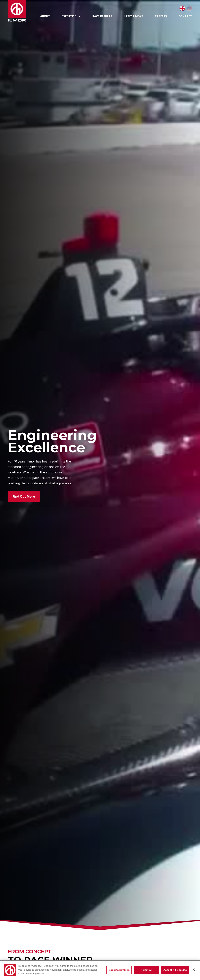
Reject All (146, 970)
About (45, 16)
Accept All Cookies (175, 970)
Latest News (133, 16)
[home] (21, 11)
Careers (161, 16)
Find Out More (24, 496)
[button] (71, 16)
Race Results (102, 16)
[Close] (194, 970)
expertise (69, 16)
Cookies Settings (119, 970)
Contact (185, 16)
